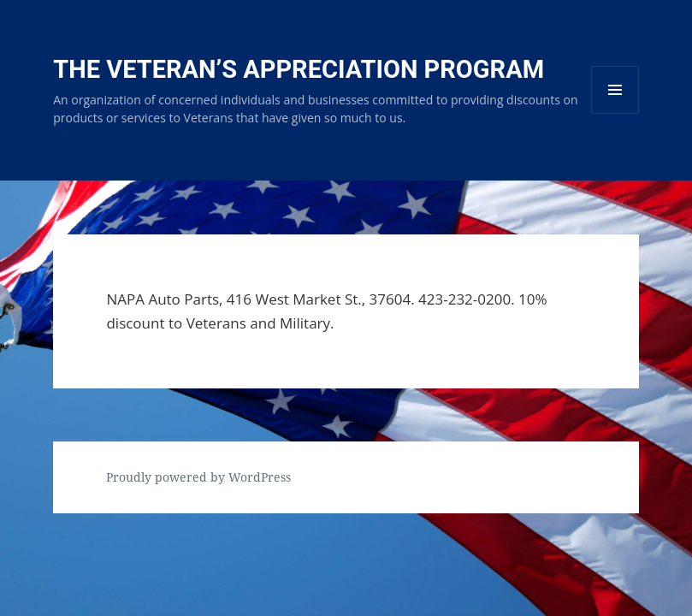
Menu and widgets (615, 113)
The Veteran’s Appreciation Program (299, 69)
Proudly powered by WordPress (198, 477)
